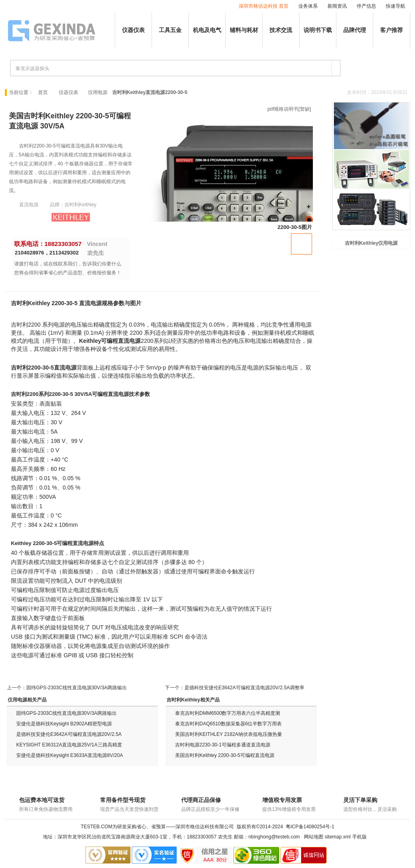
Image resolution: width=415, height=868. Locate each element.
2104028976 (30, 253)
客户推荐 (391, 30)
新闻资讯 (337, 6)
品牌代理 (355, 30)
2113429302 (64, 253)
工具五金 (170, 30)
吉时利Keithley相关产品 (193, 700)
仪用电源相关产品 (27, 700)
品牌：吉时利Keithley (73, 205)
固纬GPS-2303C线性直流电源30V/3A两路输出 (77, 688)
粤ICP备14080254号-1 (310, 827)
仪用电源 (98, 92)
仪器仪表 (133, 30)
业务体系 (308, 6)
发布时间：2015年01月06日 (377, 92)
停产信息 (366, 6)
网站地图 (314, 837)
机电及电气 (207, 30)
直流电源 (29, 205)
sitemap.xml (338, 837)
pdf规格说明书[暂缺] (289, 109)
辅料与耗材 (244, 30)
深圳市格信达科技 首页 (264, 6)
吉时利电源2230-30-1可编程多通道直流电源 (223, 745)
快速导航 (396, 6)
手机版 (359, 837)
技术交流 (281, 30)
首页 (43, 92)
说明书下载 (318, 30)
